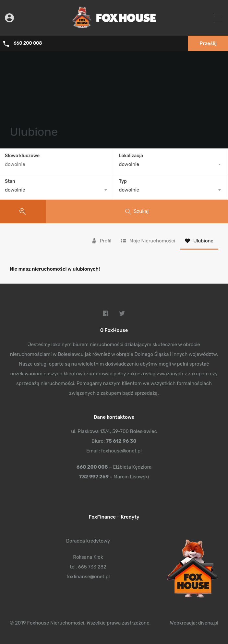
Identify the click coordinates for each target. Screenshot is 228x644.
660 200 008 (28, 43)
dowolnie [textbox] (129, 164)
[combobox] (171, 164)
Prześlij (208, 43)
